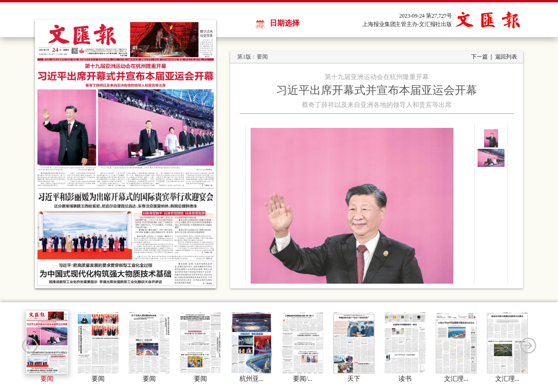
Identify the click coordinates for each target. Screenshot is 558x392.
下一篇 (479, 57)
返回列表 (506, 57)
